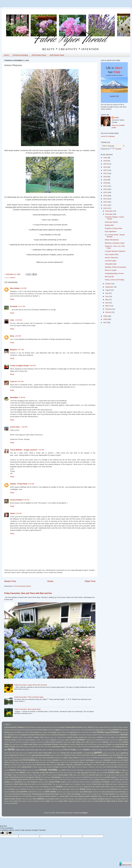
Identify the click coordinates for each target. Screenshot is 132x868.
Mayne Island (102, 767)
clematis (108, 740)
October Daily (114, 772)
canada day (82, 737)
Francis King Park (9, 753)
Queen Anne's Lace (121, 779)
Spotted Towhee (75, 789)
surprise (68, 792)
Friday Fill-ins (57, 753)
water (80, 799)
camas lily (53, 737)
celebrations (123, 737)
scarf (23, 787)
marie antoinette (47, 767)
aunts (106, 730)
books (33, 735)
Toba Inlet (22, 796)
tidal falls (122, 794)
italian (10, 762)
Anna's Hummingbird (17, 730)
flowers (87, 750)
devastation (72, 744)
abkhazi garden (42, 727)
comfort (6, 742)
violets (31, 799)
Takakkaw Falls (97, 792)
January (108, 312)
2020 (105, 177)
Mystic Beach (11, 773)
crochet (111, 742)
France (125, 750)
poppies (113, 777)
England (63, 747)
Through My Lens (97, 794)
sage (103, 784)
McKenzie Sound (123, 767)
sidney (81, 787)
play (83, 777)
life (38, 765)
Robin (50, 784)
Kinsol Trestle (69, 762)
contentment (33, 742)
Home (6, 55)
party (97, 775)
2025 (105, 161)
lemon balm (124, 762)
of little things (124, 773)
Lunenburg (121, 765)
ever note (112, 747)
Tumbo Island (73, 796)
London (102, 765)
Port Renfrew (124, 777)
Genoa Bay (29, 755)
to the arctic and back (11, 796)
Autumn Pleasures (111, 258)
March (108, 306)
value (104, 796)
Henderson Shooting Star (100, 758)
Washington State (73, 799)
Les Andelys (13, 765)
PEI (127, 775)
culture (120, 742)
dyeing (114, 744)
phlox (43, 777)
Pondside (14, 306)
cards (113, 737)
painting (61, 775)
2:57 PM (21, 350)
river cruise (31, 784)
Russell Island (96, 784)
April (107, 303)
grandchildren (103, 755)
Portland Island (16, 779)
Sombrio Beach (31, 789)
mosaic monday (48, 770)
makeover (13, 767)
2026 (105, 158)
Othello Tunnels (47, 775)
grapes (110, 755)
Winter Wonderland (112, 240)
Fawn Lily (42, 750)
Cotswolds (59, 742)
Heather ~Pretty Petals (19, 484)
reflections (88, 782)
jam (13, 762)
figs (54, 750)
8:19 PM (23, 288)
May (107, 300)
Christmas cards (90, 740)
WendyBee (14, 397)
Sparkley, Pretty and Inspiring (115, 267)
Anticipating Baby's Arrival (114, 273)
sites (117, 787)
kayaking (37, 762)
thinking (77, 794)
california (47, 737)
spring (82, 789)
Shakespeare (72, 787)
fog (91, 750)
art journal (91, 730)
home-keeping (29, 760)
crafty (87, 742)
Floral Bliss (80, 750)
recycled (69, 782)
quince (12, 782)
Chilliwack (53, 740)
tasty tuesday (106, 792)
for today (99, 750)
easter (6, 747)
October (108, 284)
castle (117, 737)
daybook (41, 744)
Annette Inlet (51, 730)
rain (28, 782)
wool (93, 801)
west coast (113, 799)
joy (30, 762)
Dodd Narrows (92, 744)
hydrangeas (90, 760)
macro (126, 765)
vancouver (116, 796)
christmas (81, 740)
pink (66, 777)
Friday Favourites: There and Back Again (29, 697)
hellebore (76, 758)
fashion (18, 750)
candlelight (100, 737)
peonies (16, 777)
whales (119, 799)
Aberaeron (34, 727)
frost (84, 753)
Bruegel (89, 735)
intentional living (116, 760)
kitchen (76, 762)
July (107, 293)
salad (111, 784)
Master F (86, 767)
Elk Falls (41, 747)
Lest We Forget (110, 261)
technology (22, 794)
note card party (82, 773)
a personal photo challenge (14, 727)
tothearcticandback (44, 796)
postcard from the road (30, 779)
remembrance (96, 782)
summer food (32, 792)
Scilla (27, 787)
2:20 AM (24, 427)
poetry (108, 777)
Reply (12, 299)
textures (29, 794)
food (94, 750)
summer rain (40, 792)
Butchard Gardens (115, 735)
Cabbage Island (38, 737)
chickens (47, 740)
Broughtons (74, 735)
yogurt (10, 803)
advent (73, 727)
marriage (56, 767)
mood (28, 770)
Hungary (77, 760)
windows (43, 801)
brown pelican (82, 735)
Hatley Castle (68, 758)
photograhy (48, 777)
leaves (118, 762)
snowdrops (12, 789)
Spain (68, 789)
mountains (80, 770)
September (109, 287)
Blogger (85, 813)
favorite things (34, 750)
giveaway (39, 755)
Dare (11, 744)
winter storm (54, 801)
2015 (105, 192)
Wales (35, 799)
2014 (105, 196)
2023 (105, 167)
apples (58, 730)
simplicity (112, 787)
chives (67, 740)
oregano (39, 775)
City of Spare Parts (112, 254)
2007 (105, 323)
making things (26, 767)
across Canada (65, 727)
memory (12, 770)
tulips (67, 796)
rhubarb (16, 784)
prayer (46, 779)
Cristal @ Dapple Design (19, 366)
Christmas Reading (20, 55)
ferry (47, 750)
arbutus (68, 730)
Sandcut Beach (9, 787)
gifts (34, 755)
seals (41, 787)
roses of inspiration (75, 784)
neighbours (29, 773)
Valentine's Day (96, 796)
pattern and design (105, 775)
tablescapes (88, 792)
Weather (94, 799)
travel (62, 796)
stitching (88, 789)
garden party (107, 753)
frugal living (90, 753)
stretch (120, 789)
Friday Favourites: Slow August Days (27, 709)
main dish (7, 767)
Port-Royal (7, 779)
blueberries (17, 735)
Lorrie (116, 118)
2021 (105, 173)
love (106, 765)
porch (118, 777)
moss (60, 770)
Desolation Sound (57, 744)
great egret (24, 758)
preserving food (53, 779)
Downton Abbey (102, 744)
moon (32, 770)
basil (26, 732)
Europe (97, 747)
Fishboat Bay (59, 750)
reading (51, 782)
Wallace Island (54, 799)
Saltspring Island (123, 784)
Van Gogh (109, 796)
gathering (7, 755)
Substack (7, 792)
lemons (7, 765)
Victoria (18, 799)
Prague (41, 779)
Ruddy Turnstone (86, 784)
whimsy (6, 801)
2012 (105, 202)
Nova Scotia (92, 773)
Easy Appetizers (111, 231)
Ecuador (12, 747)
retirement (125, 782)
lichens (34, 765)
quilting (7, 782)
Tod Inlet (28, 796)
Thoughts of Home (86, 794)
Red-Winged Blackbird (78, 782)
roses (67, 784)
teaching (15, 794)
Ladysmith (98, 762)
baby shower (124, 730)
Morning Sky (109, 277)
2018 (105, 183)
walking (40, 799)
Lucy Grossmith (113, 765)
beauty (54, 732)
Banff (18, 732)
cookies (47, 742)
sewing (59, 786)
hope (37, 760)
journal (27, 762)
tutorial (81, 796)
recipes (63, 782)
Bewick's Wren (88, 732)
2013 (105, 199)
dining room (80, 744)
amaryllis (101, 727)
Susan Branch (75, 792)
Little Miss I (70, 765)
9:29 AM (26, 500)
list (55, 765)
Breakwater (62, 735)
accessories (56, 727)
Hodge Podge (8, 760)
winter (48, 801)
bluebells (11, 735)
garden (98, 752)
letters (19, 765)
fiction (51, 750)
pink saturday (72, 777)
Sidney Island (100, 787)
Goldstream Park (69, 755)
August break (99, 730)
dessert (66, 744)
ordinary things (32, 775)
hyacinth (83, 760)
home (20, 760)
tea (112, 792)
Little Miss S (79, 765)
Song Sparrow (40, 789)
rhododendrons (9, 784)
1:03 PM (18, 336)
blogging (107, 732)
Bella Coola (80, 732)
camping (69, 737)
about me (49, 727)
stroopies (125, 789)
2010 (105, 208)
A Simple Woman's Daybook (115, 251)
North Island (64, 773)
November (109, 214)
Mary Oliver (72, 767)
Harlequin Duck (59, 758)
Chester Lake (40, 740)
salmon (115, 784)
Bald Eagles (13, 732)
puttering (103, 779)
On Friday (8, 775)
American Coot (108, 727)
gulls (33, 758)
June (107, 296)
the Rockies (46, 794)
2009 (105, 316)
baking (7, 732)
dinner (86, 744)
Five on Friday (70, 750)
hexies (115, 758)
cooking (52, 742)
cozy (73, 742)
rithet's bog (23, 784)
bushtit (107, 735)
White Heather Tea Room (26, 801)
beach (37, 732)
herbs (111, 758)
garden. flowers (115, 753)
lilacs (49, 765)
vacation (87, 796)
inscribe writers (99, 760)
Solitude (24, 789)
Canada (75, 737)
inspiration (107, 760)
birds (95, 732)
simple (107, 787)
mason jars (79, 767)
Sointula (18, 789)
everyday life (119, 747)
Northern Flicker (72, 773)
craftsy (83, 742)
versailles (12, 799)
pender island (9, 777)
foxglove (120, 750)
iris (122, 760)
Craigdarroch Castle (95, 742)
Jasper (22, 762)
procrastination (84, 779)
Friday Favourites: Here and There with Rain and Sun (28, 593)
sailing (107, 784)
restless (119, 782)
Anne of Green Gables (40, 730)
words (96, 801)
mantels (40, 767)
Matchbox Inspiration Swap (115, 243)
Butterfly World (23, 737)
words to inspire (105, 801)
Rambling (34, 782)
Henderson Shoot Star (85, 758)
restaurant (113, 782)
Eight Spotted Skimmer (23, 747)
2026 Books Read (57, 55)
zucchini (15, 803)
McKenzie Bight (112, 767)
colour (126, 740)
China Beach (61, 740)
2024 (105, 164)
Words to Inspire (111, 270)
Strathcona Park (105, 789)
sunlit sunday (50, 792)
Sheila (12, 513)
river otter (38, 784)
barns (22, 732)
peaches (122, 775)
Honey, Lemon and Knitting (115, 280)
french (31, 753)
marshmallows (63, 767)
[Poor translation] (9, 833)
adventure (79, 727)
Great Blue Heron (118, 755)
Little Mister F (88, 765)
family (11, 749)
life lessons (43, 765)
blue (121, 732)
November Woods (111, 222)
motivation (74, 770)
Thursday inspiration (109, 794)
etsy (92, 747)
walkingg (47, 799)
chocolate (73, 740)
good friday (78, 755)
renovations (106, 782)
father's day (25, 750)
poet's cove (102, 777)
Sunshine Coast (61, 792)
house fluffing (70, 760)
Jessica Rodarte (16, 500)
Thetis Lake (70, 794)
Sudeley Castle (15, 792)
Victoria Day (25, 799)
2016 (105, 189)
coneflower (26, 742)
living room (96, 765)
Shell (78, 787)
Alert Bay (95, 727)
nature (22, 772)
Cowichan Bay (67, 742)
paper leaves (77, 775)
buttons (30, 737)
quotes (24, 782)
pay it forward (115, 775)
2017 (105, 186)
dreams (109, 744)
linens (52, 765)
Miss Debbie (15, 288)
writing (126, 801)
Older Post (90, 581)
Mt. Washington (111, 770)
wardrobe (65, 799)
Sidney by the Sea (89, 787)
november (100, 773)
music (124, 770)
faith (6, 750)
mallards (35, 767)
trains (58, 796)
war (61, 799)
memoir (6, 770)
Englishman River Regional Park (76, 747)
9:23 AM (31, 484)
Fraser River (19, 753)
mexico (19, 770)
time (126, 794)
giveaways (47, 755)
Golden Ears (59, 755)
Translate (116, 149)
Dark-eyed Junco (18, 744)
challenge (7, 740)
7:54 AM (41, 450)
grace (96, 755)
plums (97, 777)
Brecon (68, 735)
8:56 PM (33, 366)
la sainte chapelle (89, 762)
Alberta (90, 727)
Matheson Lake (93, 767)
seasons (46, 787)
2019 (105, 180)
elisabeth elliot (34, 747)
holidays (15, 760)
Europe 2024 (104, 747)
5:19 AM (19, 513)
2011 (105, 205)
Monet (24, 770)
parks (87, 775)
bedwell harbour (61, 732)
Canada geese (91, 737)
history (125, 758)
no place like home (46, 773)
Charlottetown (20, 740)
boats (28, 735)
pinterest (78, 777)
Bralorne (49, 735)
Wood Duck (77, 801)
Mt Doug (103, 770)
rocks (54, 784)
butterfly (15, 737)
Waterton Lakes (87, 799)
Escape (88, 747)
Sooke (60, 789)
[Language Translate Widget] (113, 146)
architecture (73, 730)
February (109, 309)
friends (63, 753)
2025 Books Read (39, 55)
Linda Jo (13, 381)
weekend (107, 799)
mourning (87, 770)
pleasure (87, 777)
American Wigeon (118, 727)
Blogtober (115, 732)
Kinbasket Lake (45, 762)
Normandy (57, 773)
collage (120, 740)
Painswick (55, 775)
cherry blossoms (30, 740)
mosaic (36, 770)
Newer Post (10, 581)
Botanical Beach (41, 735)
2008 (105, 319)
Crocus (115, 742)
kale (33, 762)
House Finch (63, 760)
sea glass (36, 787)
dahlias (7, 744)
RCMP (46, 782)
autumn (13, 278)
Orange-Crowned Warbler (20, 775)
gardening (124, 753)
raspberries (40, 782)
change (13, 740)
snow (122, 787)
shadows (65, 787)
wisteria (61, 801)
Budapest (95, 735)
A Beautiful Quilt (111, 264)
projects (91, 779)
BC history (31, 732)
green (29, 758)
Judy (12, 320)
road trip (45, 784)
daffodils (125, 742)
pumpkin (97, 779)
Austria (110, 730)
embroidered (48, 747)
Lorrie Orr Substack (108, 136)
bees (68, 732)
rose (57, 784)
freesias (26, 753)
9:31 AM (21, 381)
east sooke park (122, 744)
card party (107, 737)
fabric (126, 747)
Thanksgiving (36, 794)
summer (24, 792)
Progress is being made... (114, 228)
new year (36, 773)
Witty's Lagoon (69, 801)
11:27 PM (22, 306)
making (19, 767)
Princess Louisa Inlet (73, 779)
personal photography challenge (30, 777)
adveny (85, 727)
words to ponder (117, 801)
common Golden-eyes (15, 742)
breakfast (55, 735)
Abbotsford (27, 727)
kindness (52, 762)
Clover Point (114, 740)
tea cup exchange (119, 792)
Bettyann (14, 350)
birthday (100, 732)
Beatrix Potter (47, 732)
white (16, 801)
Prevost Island (62, 779)
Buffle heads (101, 735)
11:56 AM (18, 320)
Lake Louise (106, 762)
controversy (40, 742)
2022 (105, 170)
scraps (31, 787)
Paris (83, 775)
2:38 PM (22, 397)
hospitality (55, 760)
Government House (88, 755)
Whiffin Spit (125, 799)
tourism (53, 796)
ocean (105, 773)
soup (64, 789)
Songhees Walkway (51, 789)
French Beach (38, 753)
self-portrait (52, 787)
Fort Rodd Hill (112, 750)
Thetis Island (63, 794)
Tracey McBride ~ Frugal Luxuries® (24, 450)
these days (55, 794)
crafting (78, 742)
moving (92, 770)
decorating (47, 744)
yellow (6, 803)
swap (81, 792)
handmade (50, 758)
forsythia (105, 750)
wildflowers (37, 801)
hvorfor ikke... (15, 427)
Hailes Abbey (38, 758)
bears (41, 732)
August (108, 290)
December (109, 211)
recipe (57, 782)
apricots (63, 730)
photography (56, 777)
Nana (17, 773)
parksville (92, 775)
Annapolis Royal (28, 730)
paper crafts (68, 775)
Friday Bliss (48, 753)
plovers (92, 777)
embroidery (56, 747)
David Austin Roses (30, 744)
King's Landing (60, 762)
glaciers (53, 755)
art (87, 730)
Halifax (44, 758)
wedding (101, 799)
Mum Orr (119, 770)
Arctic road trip (81, 730)
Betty (12, 336)
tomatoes (35, 796)
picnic (63, 777)
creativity (105, 742)
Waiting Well (109, 225)
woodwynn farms (86, 801)
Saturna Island (18, 787)
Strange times (95, 789)
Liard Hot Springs (27, 765)
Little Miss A (61, 765)
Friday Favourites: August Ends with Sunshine (31, 685)
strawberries (114, 789)
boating (23, 735)
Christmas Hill (100, 740)
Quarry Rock (110, 779)
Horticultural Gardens (45, 760)
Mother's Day (66, 770)
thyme (117, 794)
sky (119, 787)
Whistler (11, 801)
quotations (18, 782)
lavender (113, 762)
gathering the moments (17, 755)
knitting (81, 762)
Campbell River (61, 737)
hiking (120, 757)
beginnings (73, 732)
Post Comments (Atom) (23, 586)
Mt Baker (97, 770)
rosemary (62, 784)
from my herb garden (74, 753)
